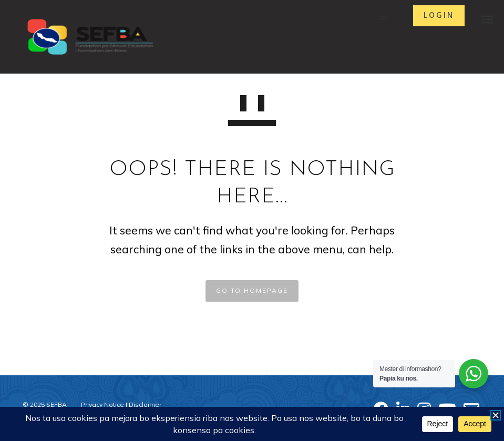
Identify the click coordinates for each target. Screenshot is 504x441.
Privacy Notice (102, 404)
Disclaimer (145, 404)
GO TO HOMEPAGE (252, 290)
